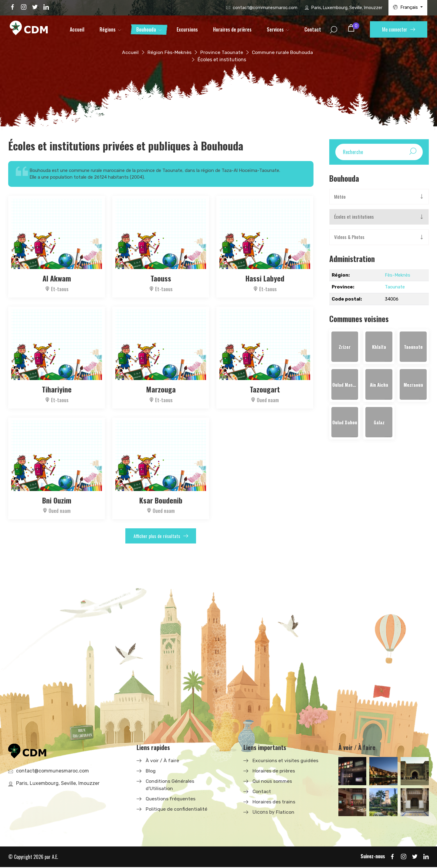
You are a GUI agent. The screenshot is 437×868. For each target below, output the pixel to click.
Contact (313, 29)
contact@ (265, 8)
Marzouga (161, 389)
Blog (151, 771)
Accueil (77, 29)
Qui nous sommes (273, 782)
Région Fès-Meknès (168, 52)
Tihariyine (57, 389)
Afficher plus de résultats (161, 536)
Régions (108, 29)
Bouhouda (146, 29)
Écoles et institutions (354, 217)
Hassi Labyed (265, 278)
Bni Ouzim (57, 499)
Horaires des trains (274, 802)
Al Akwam (57, 278)
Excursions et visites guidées (286, 761)
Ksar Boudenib (161, 499)
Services (275, 29)
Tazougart (265, 389)
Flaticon (285, 813)
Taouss (161, 278)
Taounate (395, 287)
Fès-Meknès (398, 275)
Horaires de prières (232, 29)
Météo (340, 197)
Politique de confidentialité (177, 810)
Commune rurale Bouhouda (283, 52)
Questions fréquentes (171, 799)
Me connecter (399, 29)
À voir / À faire (162, 761)
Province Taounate (221, 52)
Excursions (187, 29)
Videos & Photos (350, 237)
